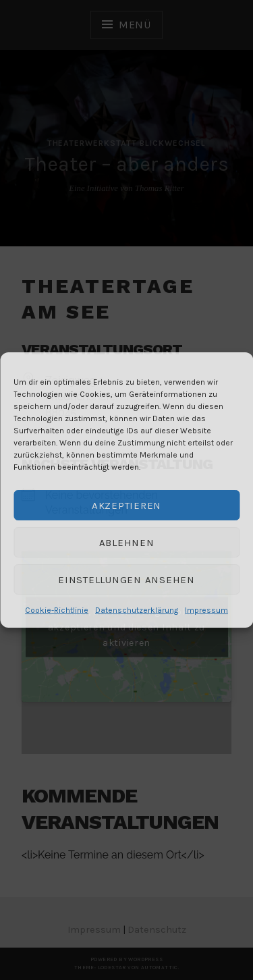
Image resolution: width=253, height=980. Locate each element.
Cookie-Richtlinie (57, 610)
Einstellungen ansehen (126, 580)
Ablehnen (127, 543)
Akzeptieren (126, 506)
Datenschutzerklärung (137, 610)
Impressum (206, 610)
